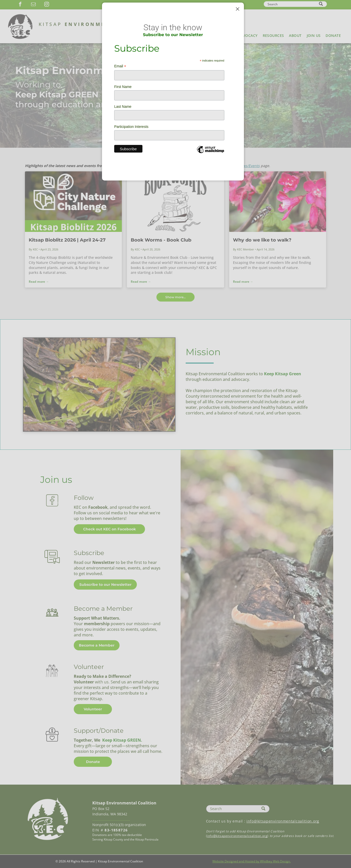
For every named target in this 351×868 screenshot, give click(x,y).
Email (120, 66)
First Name (123, 87)
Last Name (123, 107)
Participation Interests (131, 127)
